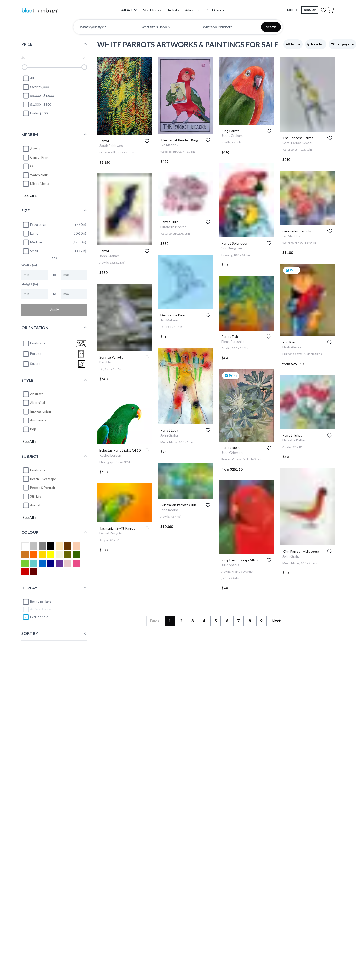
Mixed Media (40, 184)
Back (155, 621)
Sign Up (310, 10)
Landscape (38, 470)
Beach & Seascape (43, 479)
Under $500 (35, 113)
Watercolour (39, 175)
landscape (34, 343)
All (28, 78)
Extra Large (35, 225)
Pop (33, 429)
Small (30, 251)
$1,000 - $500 (37, 105)
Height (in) (30, 284)
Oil (32, 166)
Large (30, 234)
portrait (32, 354)
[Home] (40, 10)
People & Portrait (43, 488)
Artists (173, 10)
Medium (32, 242)
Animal (35, 505)
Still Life (36, 496)
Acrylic (35, 149)
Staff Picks (152, 10)
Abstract (36, 394)
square (31, 364)
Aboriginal (38, 403)
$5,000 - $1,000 (38, 96)
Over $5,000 (36, 87)
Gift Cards (215, 10)
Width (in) (29, 265)
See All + (30, 196)
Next (276, 621)
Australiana (38, 420)
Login (292, 10)
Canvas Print (39, 157)
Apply (54, 310)
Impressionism (41, 411)
